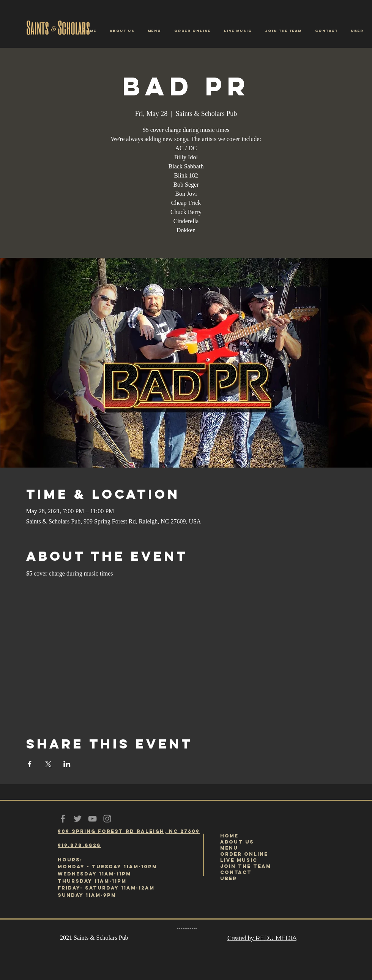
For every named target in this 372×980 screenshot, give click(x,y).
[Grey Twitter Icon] (78, 819)
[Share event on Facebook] (30, 764)
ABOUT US (237, 842)
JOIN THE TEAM (246, 866)
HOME (229, 836)
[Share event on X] (48, 764)
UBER (229, 878)
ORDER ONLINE (244, 854)
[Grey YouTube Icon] (92, 819)
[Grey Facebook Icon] (63, 819)
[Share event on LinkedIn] (67, 764)
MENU (229, 848)
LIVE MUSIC (239, 860)
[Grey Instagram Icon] (107, 819)
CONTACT (236, 872)
